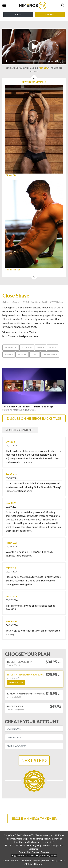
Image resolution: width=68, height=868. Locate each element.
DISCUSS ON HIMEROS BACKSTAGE (34, 418)
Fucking (27, 347)
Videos (15, 861)
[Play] (7, 61)
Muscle (22, 354)
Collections (26, 861)
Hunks (9, 354)
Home (6, 861)
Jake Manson (13, 270)
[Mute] (56, 61)
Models (37, 861)
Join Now (50, 14)
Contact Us (24, 852)
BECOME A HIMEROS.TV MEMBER (34, 819)
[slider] (31, 61)
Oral (35, 354)
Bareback (11, 347)
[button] (34, 47)
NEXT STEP (34, 760)
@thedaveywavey (46, 856)
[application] (34, 47)
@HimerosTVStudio (23, 856)
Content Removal (41, 852)
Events (61, 861)
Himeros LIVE (49, 861)
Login (18, 14)
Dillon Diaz (12, 175)
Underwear (50, 354)
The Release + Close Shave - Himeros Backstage (28, 407)
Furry (40, 347)
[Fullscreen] (61, 61)
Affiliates (29, 864)
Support (39, 864)
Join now (43, 68)
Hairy (52, 347)
